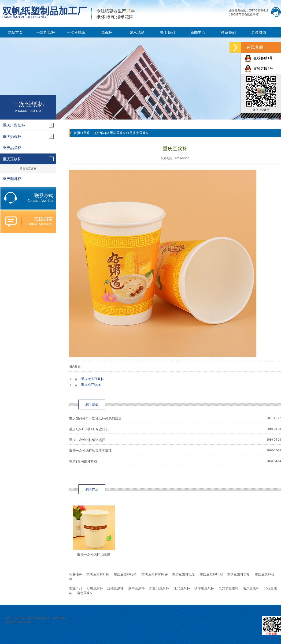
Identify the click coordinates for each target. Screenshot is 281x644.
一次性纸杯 (46, 32)
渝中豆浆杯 (137, 588)
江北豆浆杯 (182, 588)
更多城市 (259, 32)
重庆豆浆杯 (118, 133)
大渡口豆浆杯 (159, 588)
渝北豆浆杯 (85, 593)
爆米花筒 (137, 32)
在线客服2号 (259, 69)
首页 (77, 133)
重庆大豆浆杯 (28, 169)
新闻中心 (198, 32)
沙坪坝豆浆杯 (204, 588)
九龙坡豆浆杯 (229, 588)
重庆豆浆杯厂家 (98, 574)
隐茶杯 (107, 32)
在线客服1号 (259, 58)
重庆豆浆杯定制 (239, 574)
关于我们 (167, 32)
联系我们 (228, 32)
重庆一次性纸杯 (95, 133)
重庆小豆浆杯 (91, 385)
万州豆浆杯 (95, 588)
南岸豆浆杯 (251, 588)
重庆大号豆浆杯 (92, 379)
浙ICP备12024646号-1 (19, 622)
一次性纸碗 (76, 32)
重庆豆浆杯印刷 (211, 574)
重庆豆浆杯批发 (184, 574)
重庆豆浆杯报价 (125, 574)
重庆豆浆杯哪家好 (155, 574)
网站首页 (15, 32)
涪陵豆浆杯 (115, 588)
